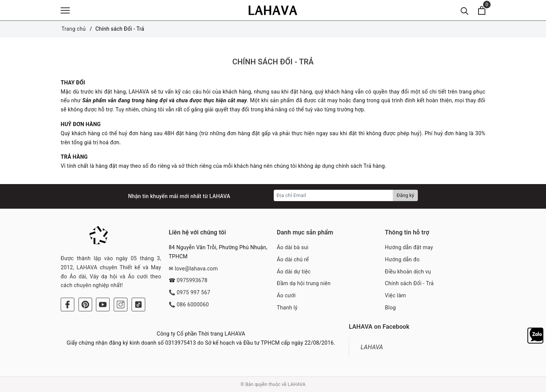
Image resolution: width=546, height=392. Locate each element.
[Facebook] (67, 305)
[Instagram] (121, 305)
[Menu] (65, 10)
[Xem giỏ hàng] (482, 10)
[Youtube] (103, 305)
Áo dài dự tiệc (294, 272)
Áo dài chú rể (293, 259)
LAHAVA (372, 347)
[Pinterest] (85, 305)
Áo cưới (286, 295)
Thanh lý (287, 308)
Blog (390, 308)
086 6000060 (193, 305)
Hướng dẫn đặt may (409, 247)
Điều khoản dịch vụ (408, 272)
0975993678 (192, 280)
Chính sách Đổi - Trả (273, 62)
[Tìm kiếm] (465, 10)
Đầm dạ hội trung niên (304, 283)
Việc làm (395, 295)
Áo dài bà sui (293, 247)
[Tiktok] (138, 305)
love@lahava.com (196, 269)
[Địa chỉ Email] (333, 195)
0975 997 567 (194, 292)
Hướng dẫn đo (402, 259)
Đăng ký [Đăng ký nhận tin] (405, 195)
